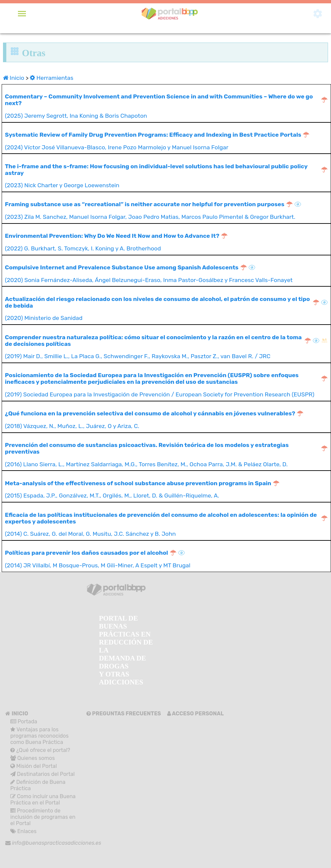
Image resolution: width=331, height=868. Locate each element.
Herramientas (52, 78)
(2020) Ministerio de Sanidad (166, 309)
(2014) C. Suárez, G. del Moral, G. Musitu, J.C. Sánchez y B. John (166, 524)
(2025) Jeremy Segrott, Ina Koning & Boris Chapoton (166, 106)
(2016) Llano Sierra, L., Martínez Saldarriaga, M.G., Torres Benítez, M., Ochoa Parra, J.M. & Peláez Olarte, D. (166, 455)
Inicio (14, 78)
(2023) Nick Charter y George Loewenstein (166, 176)
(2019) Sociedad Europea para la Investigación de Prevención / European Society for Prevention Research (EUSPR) (166, 385)
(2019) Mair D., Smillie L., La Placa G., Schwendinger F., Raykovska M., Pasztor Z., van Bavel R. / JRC (166, 347)
